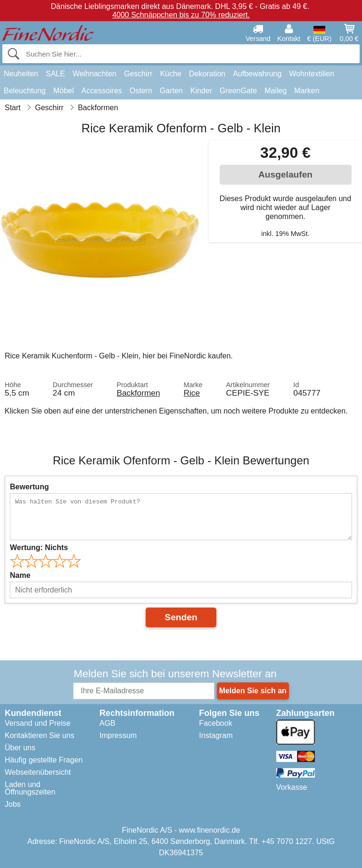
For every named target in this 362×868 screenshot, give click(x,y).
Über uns (20, 748)
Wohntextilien (312, 74)
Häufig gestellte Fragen (44, 760)
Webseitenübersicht (38, 772)
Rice (192, 393)
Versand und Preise (38, 723)
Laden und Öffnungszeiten (30, 788)
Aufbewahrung (257, 74)
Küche (170, 74)
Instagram (216, 735)
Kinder (201, 91)
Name (20, 575)
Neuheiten (21, 74)
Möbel (64, 91)
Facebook (215, 723)
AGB (107, 723)
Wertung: (39, 548)
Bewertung (29, 487)
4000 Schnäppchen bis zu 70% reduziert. (181, 15)
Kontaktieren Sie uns (40, 735)
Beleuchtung (25, 91)
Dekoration (207, 74)
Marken (307, 91)
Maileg (276, 91)
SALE (55, 74)
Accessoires (102, 91)
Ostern (141, 91)
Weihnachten (95, 74)
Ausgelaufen (285, 174)
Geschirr (138, 74)
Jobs (13, 804)
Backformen (138, 393)
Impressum (118, 735)
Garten (171, 91)
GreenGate (238, 91)
